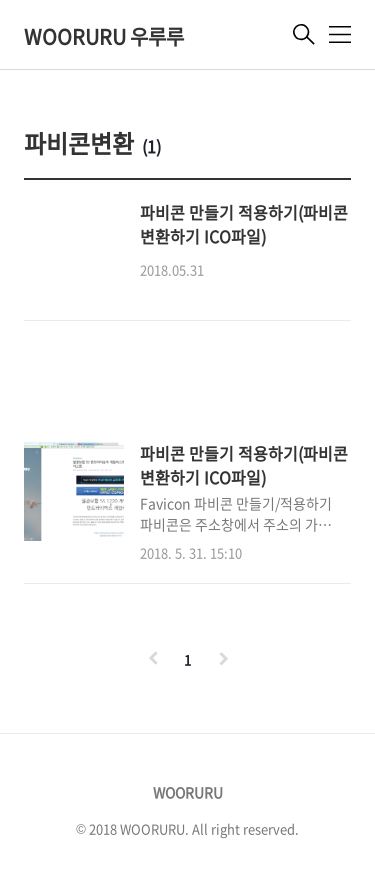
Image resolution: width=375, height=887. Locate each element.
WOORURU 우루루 (104, 36)
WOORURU (188, 792)
